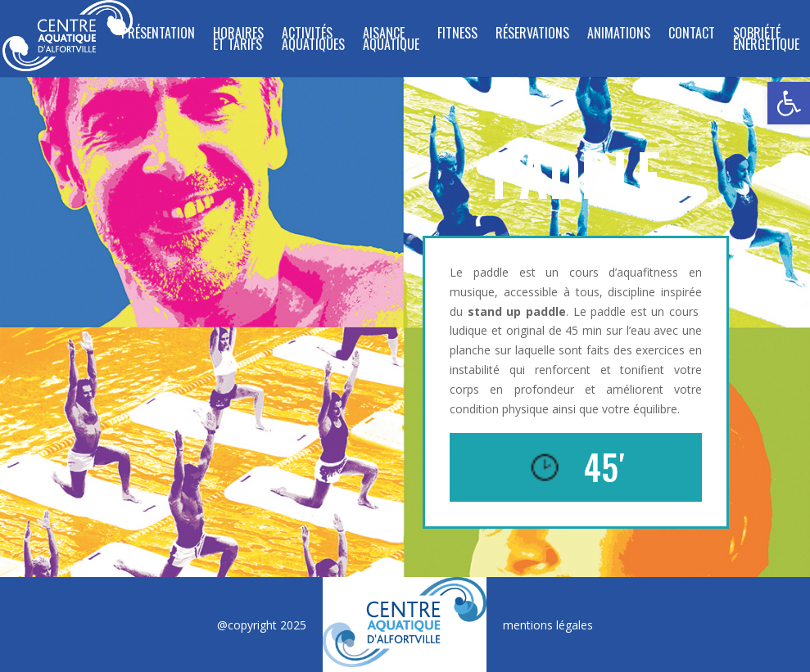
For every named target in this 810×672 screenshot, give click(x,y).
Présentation (158, 35)
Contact (692, 35)
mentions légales (548, 625)
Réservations (532, 35)
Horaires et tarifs (238, 41)
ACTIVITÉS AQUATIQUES (313, 41)
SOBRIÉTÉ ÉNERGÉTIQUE (766, 41)
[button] (789, 103)
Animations (619, 35)
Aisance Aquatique (391, 41)
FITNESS (457, 35)
